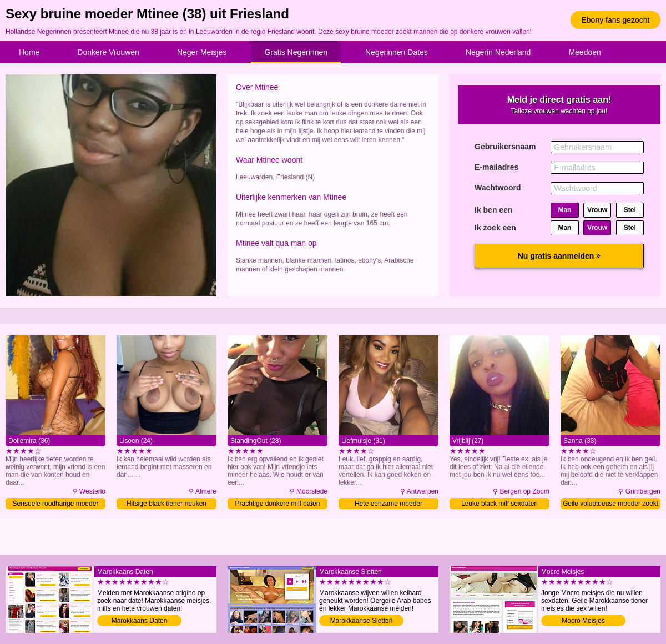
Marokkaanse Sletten (362, 621)
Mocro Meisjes (583, 621)
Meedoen (584, 52)
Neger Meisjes (202, 52)
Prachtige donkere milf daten (278, 504)
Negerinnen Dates (397, 52)
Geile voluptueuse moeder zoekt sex (610, 504)
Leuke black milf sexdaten (500, 504)
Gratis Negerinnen (296, 52)
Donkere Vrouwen (108, 52)
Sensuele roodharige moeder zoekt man (56, 504)
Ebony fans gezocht (616, 20)
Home (29, 52)
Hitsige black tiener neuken (167, 504)
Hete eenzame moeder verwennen (389, 504)
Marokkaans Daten (140, 621)
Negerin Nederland (498, 52)
